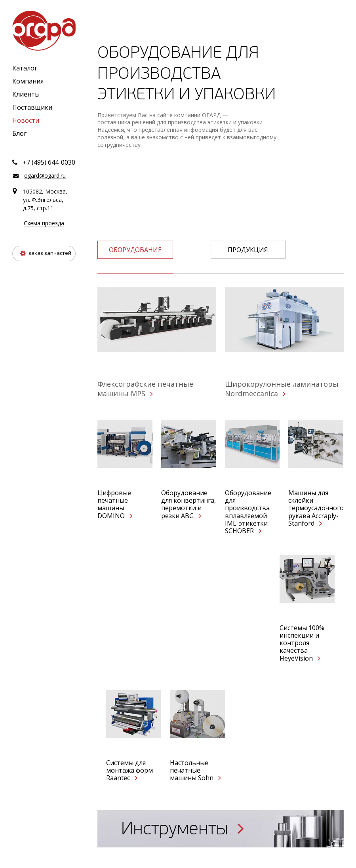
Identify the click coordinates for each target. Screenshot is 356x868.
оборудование (135, 250)
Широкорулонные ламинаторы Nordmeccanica (282, 389)
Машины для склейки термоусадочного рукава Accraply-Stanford (316, 508)
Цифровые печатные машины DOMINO (115, 504)
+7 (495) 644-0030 (49, 162)
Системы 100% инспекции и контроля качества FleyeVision (302, 643)
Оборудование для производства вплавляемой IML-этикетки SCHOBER (248, 512)
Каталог (25, 68)
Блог (19, 133)
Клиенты (26, 94)
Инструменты (183, 829)
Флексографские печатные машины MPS (145, 389)
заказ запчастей (46, 253)
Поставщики (32, 107)
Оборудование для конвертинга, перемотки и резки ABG (188, 504)
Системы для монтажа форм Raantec (129, 771)
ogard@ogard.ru (45, 176)
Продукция (248, 250)
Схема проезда (44, 223)
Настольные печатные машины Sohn (195, 771)
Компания (28, 81)
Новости (26, 120)
